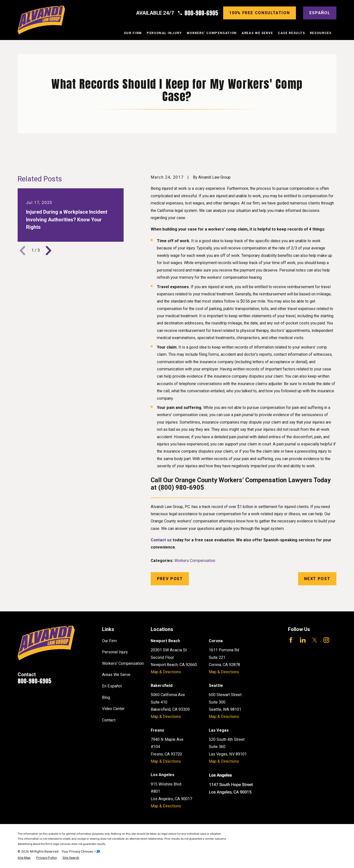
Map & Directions (166, 672)
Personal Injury (115, 652)
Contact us (161, 540)
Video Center (113, 709)
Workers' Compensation (123, 663)
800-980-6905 (201, 13)
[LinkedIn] (303, 640)
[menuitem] (24, 858)
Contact (109, 720)
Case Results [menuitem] (291, 33)
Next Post (317, 579)
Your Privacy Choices (81, 851)
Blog (106, 697)
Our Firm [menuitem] (133, 33)
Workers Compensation (195, 561)
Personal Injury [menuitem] (164, 33)
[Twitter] (315, 640)
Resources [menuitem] (321, 33)
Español (320, 13)
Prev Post (170, 579)
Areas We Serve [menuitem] (257, 33)
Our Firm (109, 641)
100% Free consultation (259, 13)
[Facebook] (291, 640)
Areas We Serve (116, 675)
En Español (112, 686)
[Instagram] (326, 640)
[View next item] (49, 251)
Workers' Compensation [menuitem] (212, 33)
